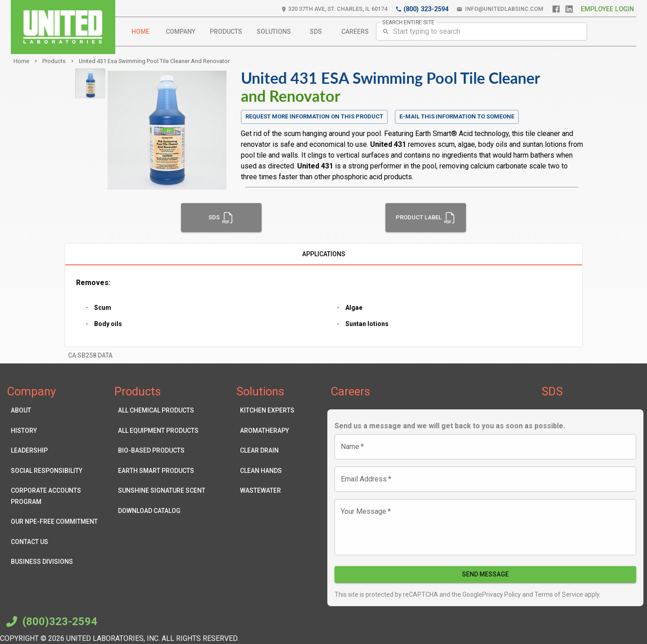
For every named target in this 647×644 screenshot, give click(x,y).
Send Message (486, 574)
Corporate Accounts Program (56, 496)
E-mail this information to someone (457, 116)
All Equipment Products (162, 431)
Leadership (56, 451)
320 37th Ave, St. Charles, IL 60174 (334, 9)
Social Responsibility (56, 471)
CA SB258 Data (90, 356)
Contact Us (56, 542)
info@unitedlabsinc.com (500, 9)
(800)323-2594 (50, 621)
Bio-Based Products (162, 451)
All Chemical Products (162, 410)
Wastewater (267, 491)
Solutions (274, 32)
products (54, 61)
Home (140, 32)
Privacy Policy (502, 594)
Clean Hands (267, 471)
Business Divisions (56, 562)
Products (226, 32)
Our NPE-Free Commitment (56, 522)
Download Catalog (162, 511)
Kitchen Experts (267, 410)
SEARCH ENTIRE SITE (408, 22)
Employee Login (607, 9)
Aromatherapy (267, 431)
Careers (355, 32)
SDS (316, 32)
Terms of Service (558, 594)
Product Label (426, 218)
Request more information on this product (314, 117)
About (56, 410)
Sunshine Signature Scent (162, 491)
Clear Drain (267, 451)
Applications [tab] (324, 254)
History (56, 431)
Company (181, 32)
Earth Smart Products (162, 471)
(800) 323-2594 (422, 9)
